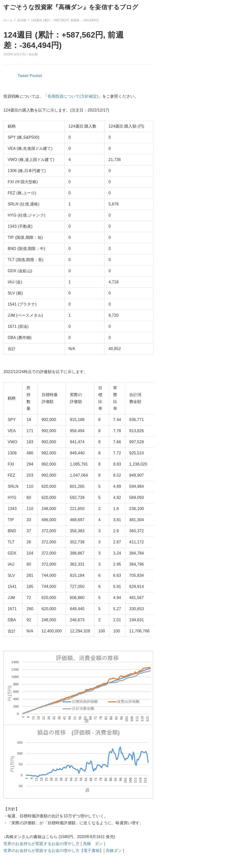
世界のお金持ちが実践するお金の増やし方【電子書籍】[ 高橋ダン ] (64, 851)
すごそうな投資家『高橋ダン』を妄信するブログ (71, 7)
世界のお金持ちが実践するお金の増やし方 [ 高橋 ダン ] (54, 844)
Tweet (23, 76)
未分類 (33, 54)
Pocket (36, 76)
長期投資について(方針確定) (73, 96)
